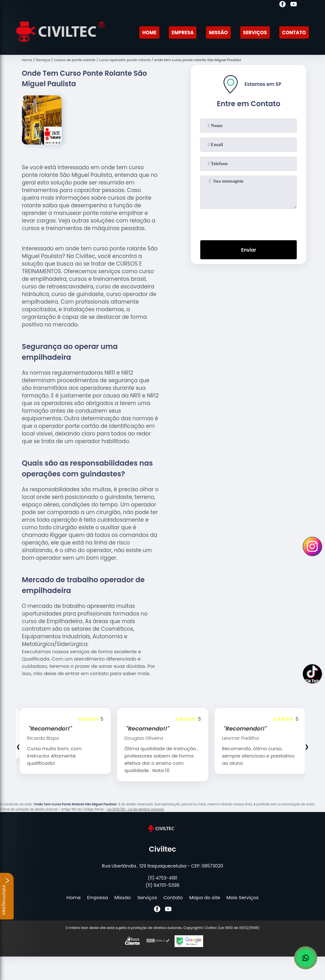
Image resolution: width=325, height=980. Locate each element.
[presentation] (249, 223)
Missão (218, 32)
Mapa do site (205, 897)
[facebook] (282, 5)
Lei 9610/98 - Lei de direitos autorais (136, 809)
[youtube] (294, 5)
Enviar (249, 250)
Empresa (183, 32)
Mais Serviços (243, 897)
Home (149, 32)
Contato (294, 32)
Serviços (255, 32)
